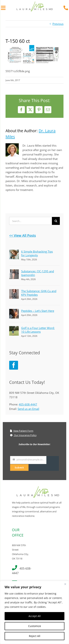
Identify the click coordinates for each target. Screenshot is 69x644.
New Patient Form (22, 431)
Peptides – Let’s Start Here (38, 311)
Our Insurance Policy (23, 435)
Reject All (35, 636)
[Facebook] (14, 365)
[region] (34, 612)
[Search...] (31, 221)
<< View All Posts (23, 235)
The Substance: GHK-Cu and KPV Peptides (39, 293)
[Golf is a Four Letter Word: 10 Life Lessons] (14, 328)
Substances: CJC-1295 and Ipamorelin (38, 273)
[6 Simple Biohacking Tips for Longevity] (14, 252)
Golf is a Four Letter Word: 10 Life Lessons (38, 330)
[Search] (56, 221)
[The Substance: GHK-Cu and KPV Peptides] (14, 291)
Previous (58, 24)
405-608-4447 (28, 404)
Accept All (35, 616)
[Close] (65, 584)
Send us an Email (28, 409)
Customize (35, 626)
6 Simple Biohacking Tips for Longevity (37, 253)
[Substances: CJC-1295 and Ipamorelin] (14, 272)
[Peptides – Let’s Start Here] (14, 311)
